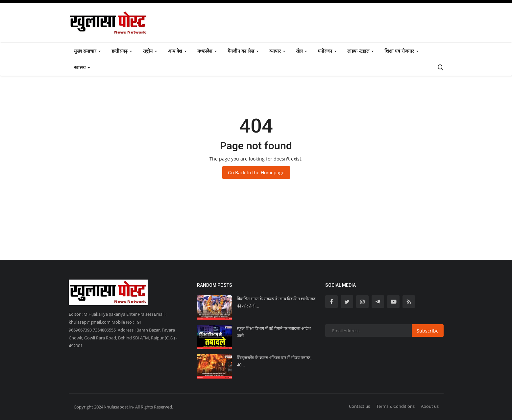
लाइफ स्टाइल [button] (361, 51)
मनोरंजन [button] (327, 51)
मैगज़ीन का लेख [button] (243, 51)
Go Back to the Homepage (256, 173)
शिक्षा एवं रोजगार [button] (402, 51)
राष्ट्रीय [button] (150, 51)
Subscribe (428, 331)
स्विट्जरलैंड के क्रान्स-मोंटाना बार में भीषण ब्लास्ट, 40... (274, 361)
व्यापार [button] (277, 51)
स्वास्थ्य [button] (82, 67)
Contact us (359, 406)
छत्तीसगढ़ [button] (122, 51)
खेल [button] (302, 51)
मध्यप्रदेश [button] (207, 51)
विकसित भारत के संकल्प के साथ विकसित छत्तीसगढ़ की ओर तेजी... (276, 302)
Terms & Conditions (395, 406)
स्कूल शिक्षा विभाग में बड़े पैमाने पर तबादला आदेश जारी (274, 332)
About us (430, 406)
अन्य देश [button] (177, 51)
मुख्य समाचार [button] (87, 51)
